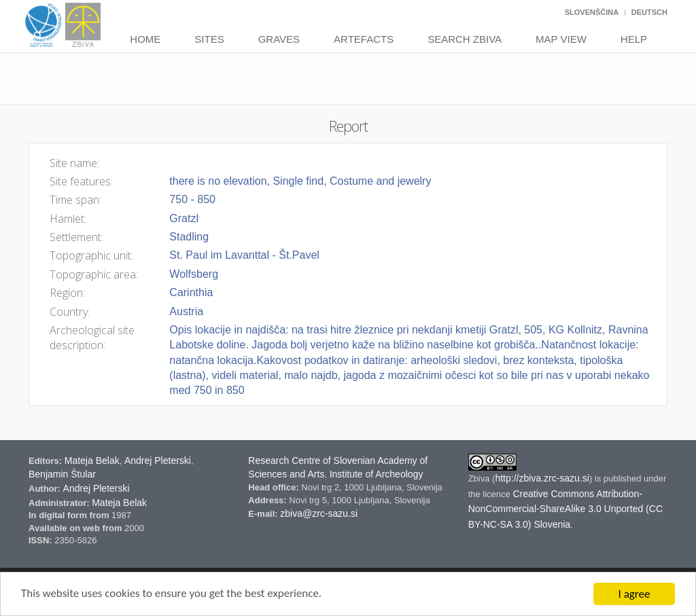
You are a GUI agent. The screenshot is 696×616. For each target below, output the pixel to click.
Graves (279, 39)
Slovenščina (592, 12)
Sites (209, 39)
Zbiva (480, 478)
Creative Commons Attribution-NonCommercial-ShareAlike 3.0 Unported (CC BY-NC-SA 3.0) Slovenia (565, 509)
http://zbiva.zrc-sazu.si (542, 478)
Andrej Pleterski (158, 460)
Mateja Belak (92, 460)
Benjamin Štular (62, 474)
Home (145, 39)
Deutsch (649, 12)
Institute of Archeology (377, 474)
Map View (561, 39)
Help (634, 39)
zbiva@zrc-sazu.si (319, 513)
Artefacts (364, 39)
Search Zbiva (465, 39)
